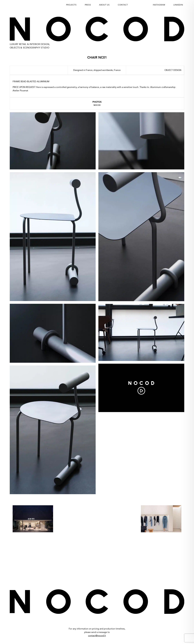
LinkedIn (162, 570)
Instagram (178, 570)
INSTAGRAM (159, 5)
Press (88, 5)
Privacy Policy (18, 570)
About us (104, 5)
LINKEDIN (178, 5)
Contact (123, 5)
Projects (71, 5)
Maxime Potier (179, 633)
